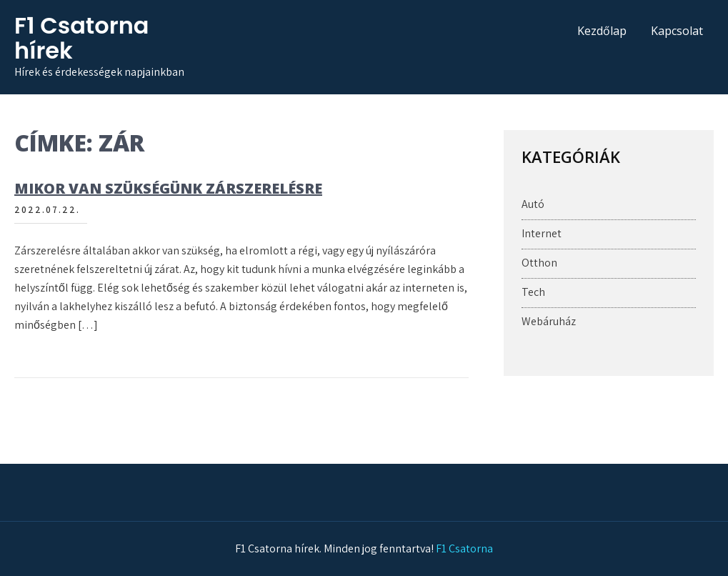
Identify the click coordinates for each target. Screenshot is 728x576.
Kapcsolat (677, 31)
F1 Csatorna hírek (81, 38)
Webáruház (549, 321)
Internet (542, 233)
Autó (533, 204)
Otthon (539, 263)
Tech (533, 292)
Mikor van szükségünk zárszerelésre (168, 188)
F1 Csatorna (464, 548)
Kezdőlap (602, 31)
